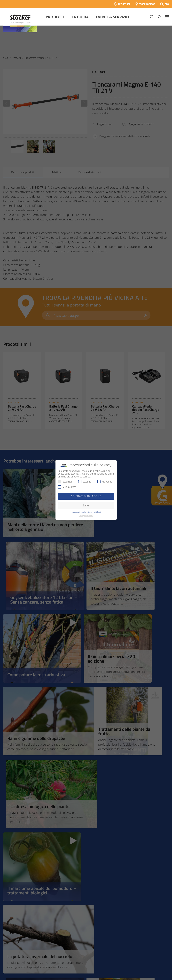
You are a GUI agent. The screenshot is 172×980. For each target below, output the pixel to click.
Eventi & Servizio (113, 17)
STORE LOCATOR (147, 4)
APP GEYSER (124, 4)
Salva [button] (86, 505)
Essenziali (65, 482)
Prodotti (55, 17)
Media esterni (67, 487)
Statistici (85, 482)
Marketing (105, 482)
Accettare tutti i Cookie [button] (86, 496)
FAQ (167, 4)
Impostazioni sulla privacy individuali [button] (86, 512)
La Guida (80, 17)
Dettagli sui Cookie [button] (86, 516)
